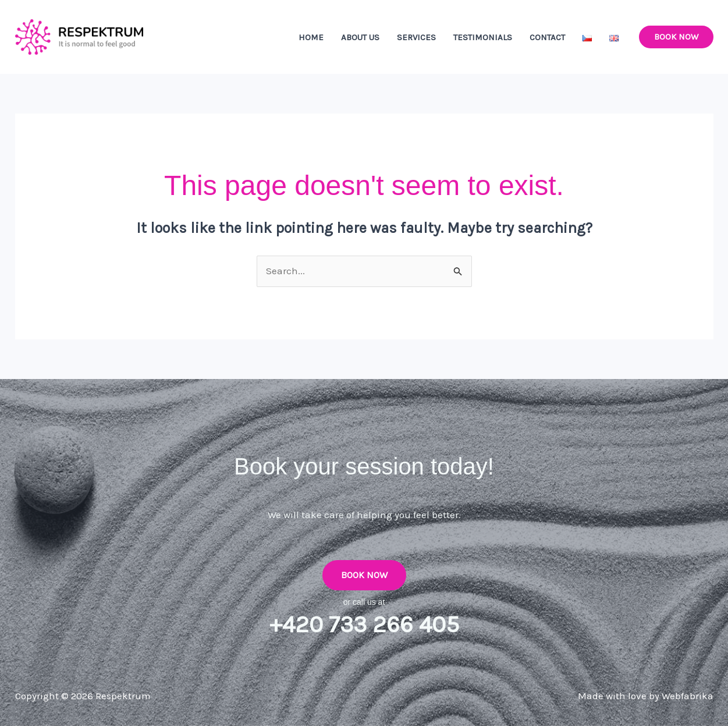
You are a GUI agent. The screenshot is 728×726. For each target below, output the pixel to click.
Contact (547, 37)
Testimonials (483, 37)
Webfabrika (688, 696)
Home (311, 37)
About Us (360, 37)
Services (416, 37)
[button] (676, 37)
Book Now (364, 575)
